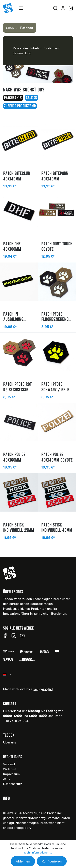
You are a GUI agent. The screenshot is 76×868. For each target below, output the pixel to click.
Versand (9, 764)
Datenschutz (12, 784)
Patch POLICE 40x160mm (14, 457)
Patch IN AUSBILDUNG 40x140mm (13, 317)
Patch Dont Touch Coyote (57, 246)
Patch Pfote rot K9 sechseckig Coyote (18, 387)
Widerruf (9, 769)
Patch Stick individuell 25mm (19, 527)
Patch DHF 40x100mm (12, 246)
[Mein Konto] (63, 8)
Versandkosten (59, 818)
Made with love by (28, 689)
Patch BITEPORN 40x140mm (55, 176)
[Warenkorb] (70, 8)
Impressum (11, 774)
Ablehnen (23, 861)
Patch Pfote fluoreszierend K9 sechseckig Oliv (55, 317)
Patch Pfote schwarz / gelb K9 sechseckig (55, 387)
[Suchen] (55, 8)
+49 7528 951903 (16, 721)
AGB (6, 779)
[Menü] (22, 8)
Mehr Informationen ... (38, 852)
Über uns (10, 742)
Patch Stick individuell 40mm (57, 527)
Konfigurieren (52, 861)
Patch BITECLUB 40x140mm (17, 176)
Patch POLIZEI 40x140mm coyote (57, 457)
